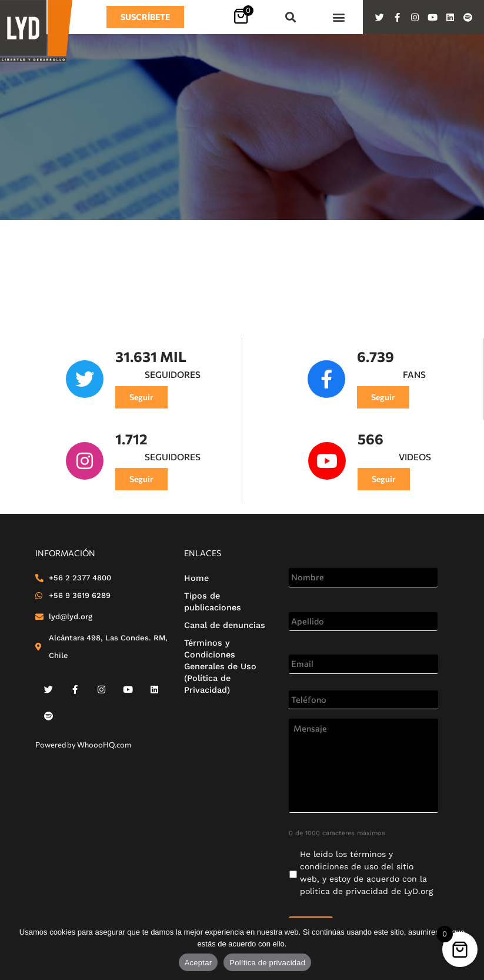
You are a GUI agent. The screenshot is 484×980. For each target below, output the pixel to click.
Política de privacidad (267, 963)
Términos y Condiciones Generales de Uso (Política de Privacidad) (220, 666)
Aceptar (198, 963)
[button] (290, 17)
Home (196, 578)
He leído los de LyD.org (366, 873)
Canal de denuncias (225, 625)
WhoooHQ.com (104, 745)
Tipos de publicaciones (213, 602)
